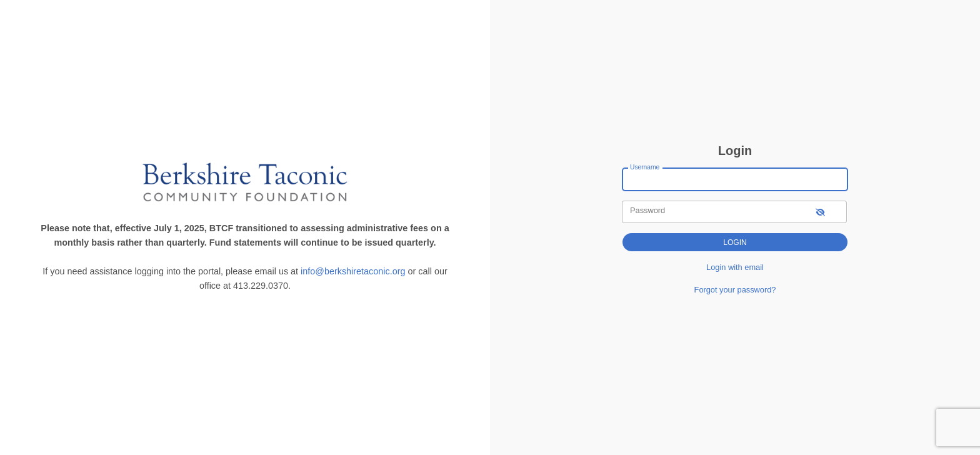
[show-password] (820, 212)
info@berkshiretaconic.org (353, 271)
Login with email (735, 267)
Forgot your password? (735, 290)
